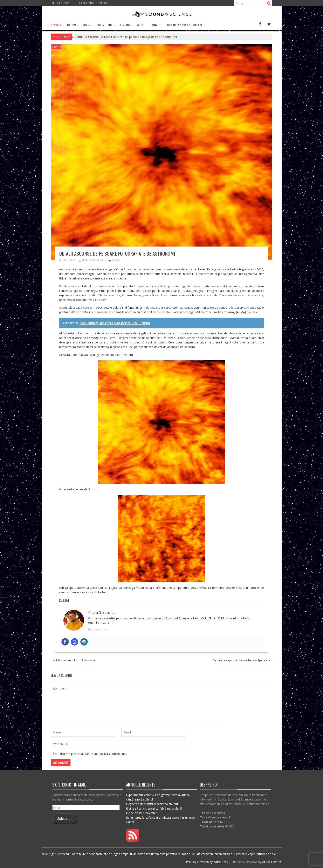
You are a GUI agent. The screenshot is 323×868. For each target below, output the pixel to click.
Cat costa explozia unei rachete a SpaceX (240, 660)
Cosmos (56, 25)
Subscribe (65, 819)
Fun (110, 25)
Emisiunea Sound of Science (185, 25)
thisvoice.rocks (98, 629)
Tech (99, 25)
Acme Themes (272, 862)
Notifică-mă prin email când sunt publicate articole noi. (91, 753)
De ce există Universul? (141, 813)
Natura (72, 25)
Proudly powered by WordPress (207, 862)
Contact (103, 3)
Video (140, 25)
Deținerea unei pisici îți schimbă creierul (152, 804)
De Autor (125, 25)
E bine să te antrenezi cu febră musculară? (154, 808)
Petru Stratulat (91, 260)
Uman (86, 25)
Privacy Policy (87, 3)
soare (116, 260)
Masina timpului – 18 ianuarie (75, 660)
